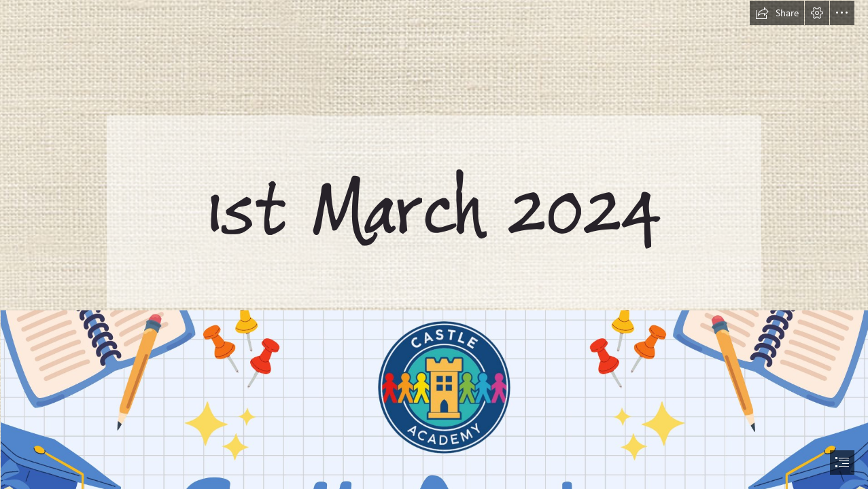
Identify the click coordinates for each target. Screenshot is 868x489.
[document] (434, 244)
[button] (777, 13)
